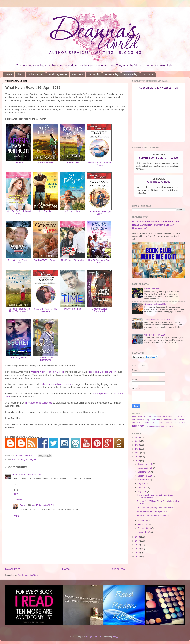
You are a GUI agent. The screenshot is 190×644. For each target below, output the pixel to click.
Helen (15, 475)
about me (142, 417)
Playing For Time (73, 309)
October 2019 (144, 472)
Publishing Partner (58, 74)
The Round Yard (72, 162)
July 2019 (142, 484)
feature (160, 419)
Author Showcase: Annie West (158, 320)
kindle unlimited (170, 420)
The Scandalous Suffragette (39, 403)
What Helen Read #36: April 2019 (152, 511)
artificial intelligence (155, 417)
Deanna (24, 505)
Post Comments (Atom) (28, 575)
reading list (31, 460)
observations (171, 423)
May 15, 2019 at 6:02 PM (43, 505)
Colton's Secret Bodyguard (99, 310)
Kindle (135, 417)
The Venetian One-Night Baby (99, 213)
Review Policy (112, 74)
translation (158, 426)
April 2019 (142, 520)
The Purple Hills (100, 394)
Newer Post (12, 569)
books (153, 420)
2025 (138, 437)
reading (22, 460)
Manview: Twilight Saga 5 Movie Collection (156, 508)
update (170, 426)
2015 (138, 549)
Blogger (116, 636)
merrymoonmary (93, 636)
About (20, 74)
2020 (138, 457)
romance (138, 426)
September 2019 (145, 476)
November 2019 (145, 468)
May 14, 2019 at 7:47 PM (30, 475)
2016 (138, 545)
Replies (19, 500)
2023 (138, 445)
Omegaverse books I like (155, 304)
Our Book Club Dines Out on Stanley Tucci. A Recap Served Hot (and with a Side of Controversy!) (157, 225)
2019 (138, 461)
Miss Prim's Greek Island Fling (19, 212)
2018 (138, 537)
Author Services (36, 74)
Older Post (119, 569)
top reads (150, 426)
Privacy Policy (131, 74)
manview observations (143, 422)
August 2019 (144, 480)
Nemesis (19, 162)
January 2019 (144, 532)
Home (9, 74)
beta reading (144, 420)
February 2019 (144, 528)
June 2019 (143, 487)
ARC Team (77, 74)
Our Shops (148, 74)
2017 (138, 541)
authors (135, 420)
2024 (138, 441)
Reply (15, 494)
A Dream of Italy (72, 211)
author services (179, 417)
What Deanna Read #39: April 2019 (153, 515)
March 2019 (143, 524)
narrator (160, 423)
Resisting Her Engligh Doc (19, 261)
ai (147, 417)
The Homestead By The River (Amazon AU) (19, 310)
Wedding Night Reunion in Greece (99, 164)
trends (164, 426)
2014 (138, 553)
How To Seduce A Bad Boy (99, 261)
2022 (138, 449)
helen (15, 460)
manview (181, 420)
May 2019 (142, 491)
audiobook (167, 417)
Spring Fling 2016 (152, 289)
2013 (138, 556)
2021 (138, 453)
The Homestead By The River (56, 384)
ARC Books (94, 74)
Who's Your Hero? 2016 (155, 335)
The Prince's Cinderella (72, 260)
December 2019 (145, 464)
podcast (182, 423)
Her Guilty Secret (19, 358)
